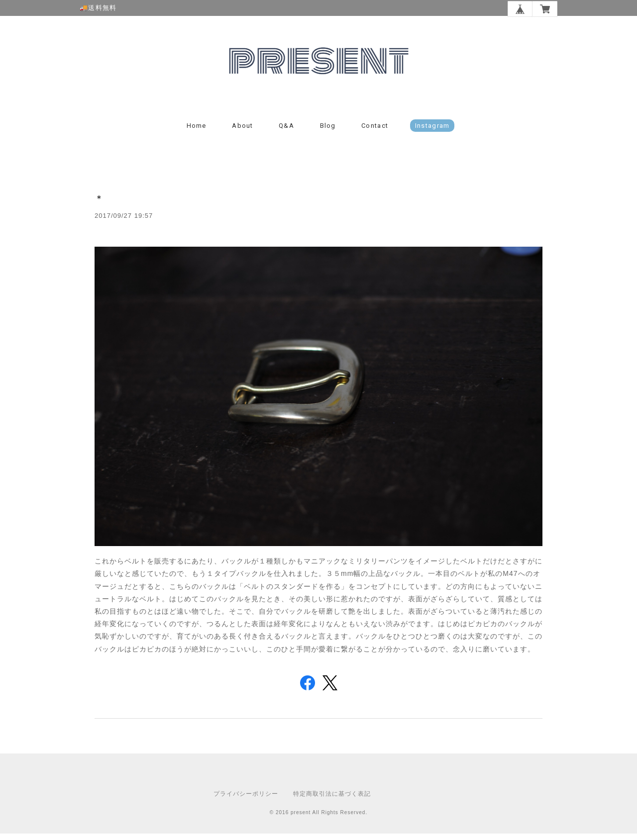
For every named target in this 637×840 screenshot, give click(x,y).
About (243, 132)
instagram (432, 132)
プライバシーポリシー (246, 800)
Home (197, 132)
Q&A (286, 132)
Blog (328, 132)
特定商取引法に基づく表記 (332, 800)
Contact (375, 132)
